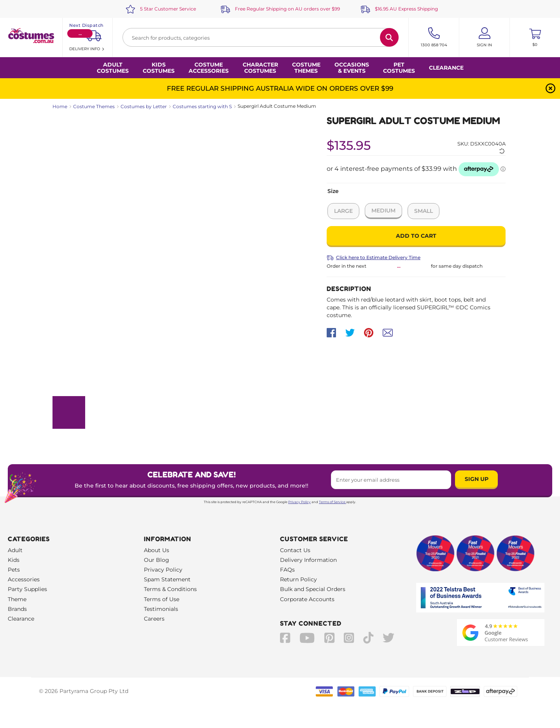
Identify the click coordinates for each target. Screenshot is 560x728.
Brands (17, 609)
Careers (154, 619)
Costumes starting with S (202, 106)
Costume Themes (94, 106)
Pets (14, 570)
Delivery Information (308, 560)
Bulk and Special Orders (313, 589)
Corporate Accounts (307, 599)
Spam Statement (167, 579)
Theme (17, 599)
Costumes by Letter (144, 106)
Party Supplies (27, 589)
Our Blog (157, 560)
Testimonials (161, 609)
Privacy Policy (299, 502)
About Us (157, 550)
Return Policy (298, 579)
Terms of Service (332, 502)
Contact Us (295, 550)
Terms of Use (162, 599)
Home (60, 106)
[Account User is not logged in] (484, 37)
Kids (14, 560)
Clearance (446, 68)
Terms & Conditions (170, 589)
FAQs (287, 570)
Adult (15, 550)
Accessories (24, 579)
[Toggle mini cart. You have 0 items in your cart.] (535, 37)
